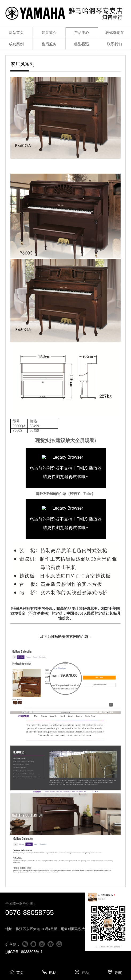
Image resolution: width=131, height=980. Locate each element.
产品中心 (82, 33)
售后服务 (49, 44)
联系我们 (114, 44)
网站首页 (16, 33)
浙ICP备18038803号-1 (24, 952)
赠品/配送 (82, 44)
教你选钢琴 (115, 33)
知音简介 (49, 33)
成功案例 (16, 44)
